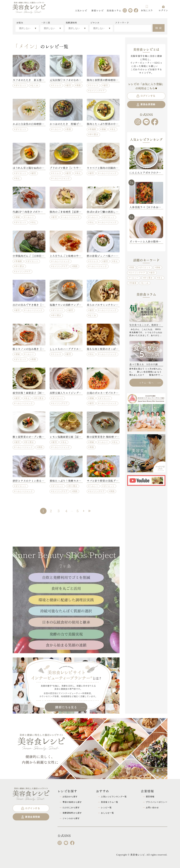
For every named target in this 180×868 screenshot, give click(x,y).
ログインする (146, 96)
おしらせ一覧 (107, 813)
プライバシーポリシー (157, 802)
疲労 (69, 85)
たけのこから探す (71, 808)
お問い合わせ (152, 808)
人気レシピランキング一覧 (114, 797)
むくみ (35, 85)
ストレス (57, 85)
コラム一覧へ (150, 383)
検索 (159, 28)
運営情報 (150, 797)
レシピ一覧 (106, 808)
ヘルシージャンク (61, 178)
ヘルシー (57, 129)
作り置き (94, 134)
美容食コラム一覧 (110, 802)
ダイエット (21, 85)
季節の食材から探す (72, 802)
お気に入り (147, 8)
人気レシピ (81, 10)
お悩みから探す (70, 797)
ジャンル (95, 23)
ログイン (163, 8)
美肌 (79, 85)
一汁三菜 (46, 23)
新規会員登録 (146, 105)
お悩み (20, 23)
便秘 (104, 129)
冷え (114, 129)
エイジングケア (97, 91)
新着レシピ (97, 10)
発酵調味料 (71, 23)
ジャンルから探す (71, 818)
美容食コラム (114, 10)
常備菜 (93, 129)
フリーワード (122, 23)
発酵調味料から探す (72, 813)
